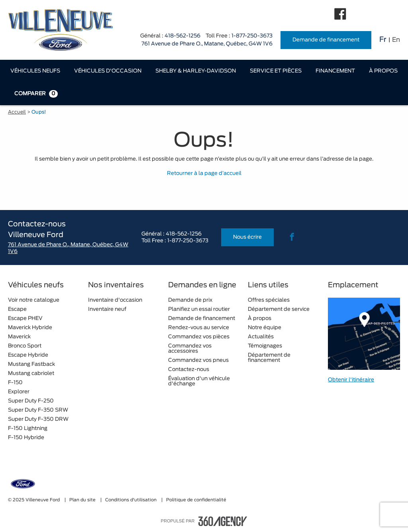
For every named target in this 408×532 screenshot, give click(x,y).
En (396, 40)
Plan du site (83, 500)
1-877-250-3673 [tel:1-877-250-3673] (252, 36)
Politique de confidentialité (196, 500)
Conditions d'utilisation (131, 500)
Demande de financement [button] (326, 40)
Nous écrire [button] (247, 237)
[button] (35, 71)
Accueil (17, 112)
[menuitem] (35, 71)
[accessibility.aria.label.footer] (223, 521)
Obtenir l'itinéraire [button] (351, 380)
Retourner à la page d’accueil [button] (204, 174)
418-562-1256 (182, 36)
